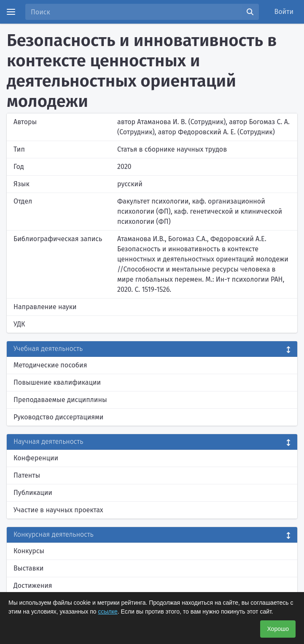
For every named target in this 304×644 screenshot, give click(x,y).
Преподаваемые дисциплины (60, 400)
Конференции (36, 458)
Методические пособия (50, 365)
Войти (284, 12)
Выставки (28, 568)
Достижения (33, 586)
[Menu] (11, 12)
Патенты (27, 475)
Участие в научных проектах (58, 510)
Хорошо (278, 629)
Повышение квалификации (57, 382)
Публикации (33, 493)
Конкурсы (29, 551)
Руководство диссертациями (58, 417)
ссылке (108, 611)
